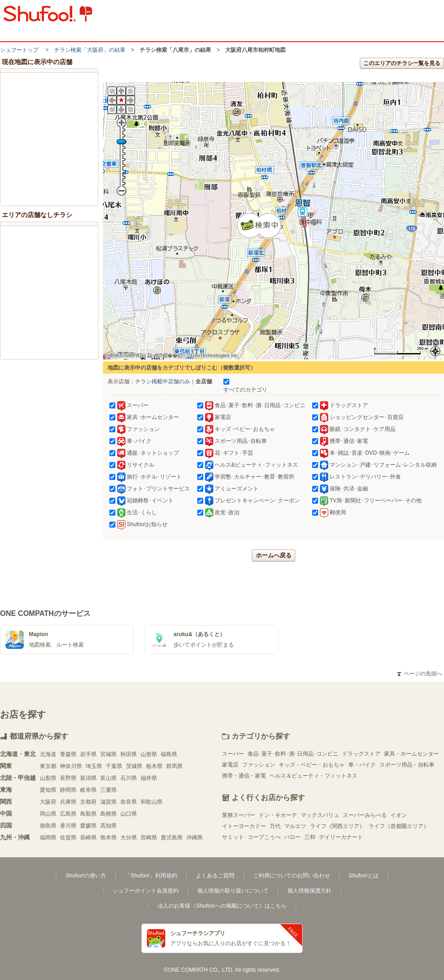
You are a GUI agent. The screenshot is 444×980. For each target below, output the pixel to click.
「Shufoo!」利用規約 (151, 876)
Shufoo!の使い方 (86, 876)
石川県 (129, 778)
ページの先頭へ (420, 674)
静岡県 (68, 790)
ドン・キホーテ (278, 815)
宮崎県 (149, 838)
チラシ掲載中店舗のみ (162, 381)
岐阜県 (88, 790)
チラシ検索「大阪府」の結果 (90, 50)
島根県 (108, 814)
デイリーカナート (341, 837)
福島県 (169, 754)
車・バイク (362, 765)
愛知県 (48, 790)
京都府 (88, 802)
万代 (275, 826)
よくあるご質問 (215, 876)
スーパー (233, 754)
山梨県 (48, 778)
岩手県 (88, 754)
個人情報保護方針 (309, 891)
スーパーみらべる (365, 815)
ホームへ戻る (274, 555)
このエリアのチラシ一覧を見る (402, 63)
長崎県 (88, 838)
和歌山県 (152, 802)
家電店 (230, 765)
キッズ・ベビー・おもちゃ (312, 765)
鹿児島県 (172, 838)
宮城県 (108, 754)
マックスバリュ (320, 815)
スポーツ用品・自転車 (407, 765)
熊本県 (108, 838)
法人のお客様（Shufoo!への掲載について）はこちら (222, 906)
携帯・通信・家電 (244, 776)
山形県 (149, 754)
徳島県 (48, 826)
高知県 (108, 826)
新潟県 (88, 778)
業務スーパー (238, 815)
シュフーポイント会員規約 (146, 891)
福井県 (149, 778)
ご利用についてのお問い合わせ (292, 876)
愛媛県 (88, 826)
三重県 (108, 790)
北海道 (48, 754)
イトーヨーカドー (244, 826)
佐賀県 (68, 838)
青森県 (68, 754)
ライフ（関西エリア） (337, 826)
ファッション (259, 765)
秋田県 (129, 754)
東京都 (48, 766)
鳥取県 (88, 814)
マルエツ (295, 826)
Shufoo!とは (364, 876)
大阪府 (48, 802)
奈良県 (129, 802)
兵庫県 (68, 802)
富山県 (108, 778)
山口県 (129, 814)
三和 (310, 837)
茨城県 (134, 766)
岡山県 (48, 814)
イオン (399, 815)
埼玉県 (94, 766)
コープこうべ (264, 837)
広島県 (68, 814)
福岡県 (48, 838)
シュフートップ (19, 50)
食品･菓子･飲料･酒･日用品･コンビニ (293, 754)
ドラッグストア (361, 754)
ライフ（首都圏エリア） (399, 826)
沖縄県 (195, 838)
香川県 (68, 826)
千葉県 (114, 766)
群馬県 (174, 766)
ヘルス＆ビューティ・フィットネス (314, 776)
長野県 (68, 778)
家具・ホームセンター (412, 754)
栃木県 (154, 766)
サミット (233, 837)
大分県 (129, 838)
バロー (292, 837)
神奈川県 (71, 766)
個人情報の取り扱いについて (233, 891)
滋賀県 (108, 802)
